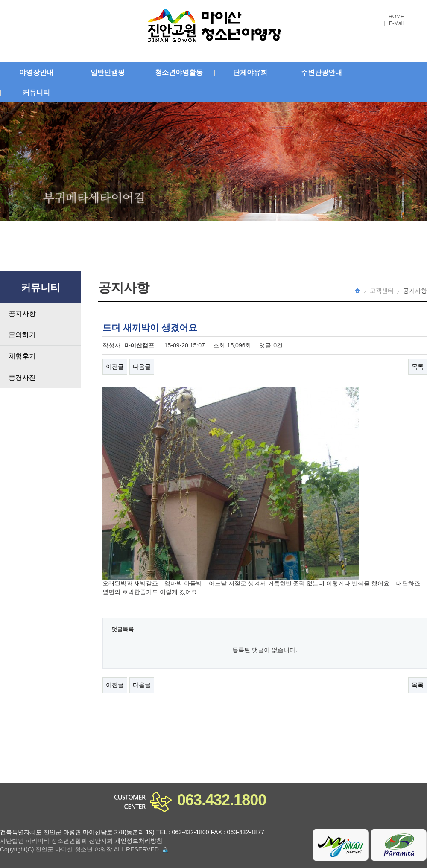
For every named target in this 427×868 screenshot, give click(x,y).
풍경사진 (22, 377)
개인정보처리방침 (138, 841)
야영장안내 (36, 72)
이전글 (115, 367)
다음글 (142, 367)
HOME (396, 17)
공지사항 (22, 313)
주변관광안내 (322, 72)
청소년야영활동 (179, 72)
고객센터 (382, 291)
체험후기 (22, 356)
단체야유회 (250, 72)
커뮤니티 (36, 92)
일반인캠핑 (108, 72)
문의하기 (22, 335)
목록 (418, 367)
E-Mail (396, 24)
